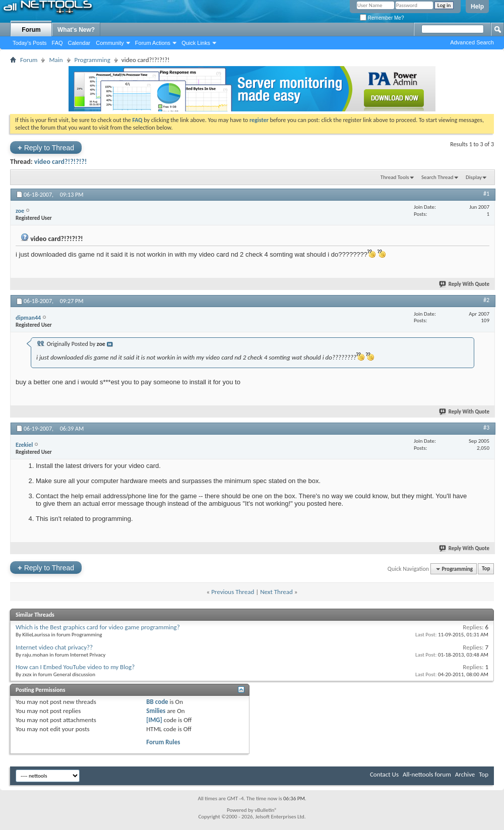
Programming (92, 60)
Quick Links (196, 43)
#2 (486, 300)
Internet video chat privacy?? (54, 647)
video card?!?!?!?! (61, 162)
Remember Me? (382, 18)
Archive (465, 774)
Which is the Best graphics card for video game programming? (98, 627)
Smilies (156, 711)
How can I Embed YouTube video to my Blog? (75, 667)
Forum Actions (153, 43)
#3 (486, 428)
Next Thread (276, 592)
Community (110, 43)
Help (477, 7)
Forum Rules (163, 742)
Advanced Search (472, 42)
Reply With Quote (465, 284)
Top (486, 569)
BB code (157, 702)
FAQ (57, 43)
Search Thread (437, 177)
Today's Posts (30, 43)
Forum (31, 30)
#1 (486, 194)
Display (474, 177)
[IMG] (154, 720)
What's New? (76, 30)
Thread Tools (395, 177)
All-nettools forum (427, 774)
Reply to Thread (46, 147)
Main (56, 60)
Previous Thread (233, 592)
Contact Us (384, 774)
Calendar (79, 43)
